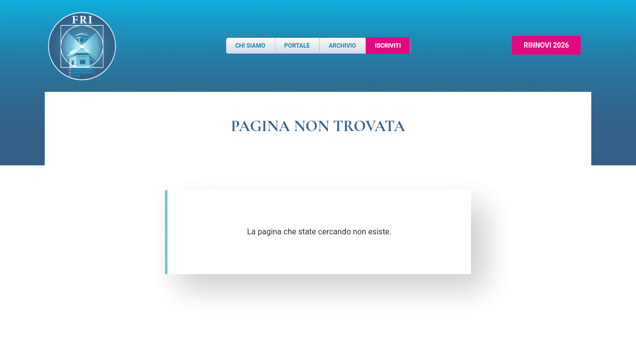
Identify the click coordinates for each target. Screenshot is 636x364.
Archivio (342, 46)
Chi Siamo (250, 46)
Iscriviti (388, 46)
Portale (297, 46)
